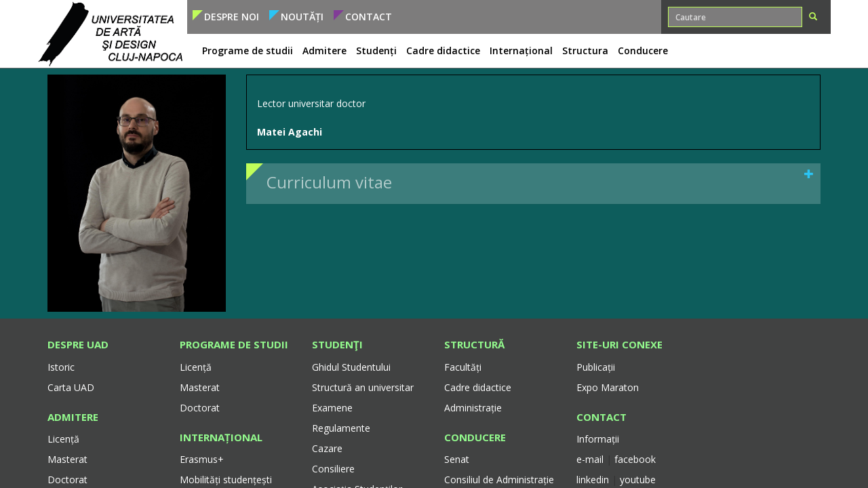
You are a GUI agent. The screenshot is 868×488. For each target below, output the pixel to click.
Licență (63, 439)
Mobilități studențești (226, 480)
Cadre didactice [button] (443, 50)
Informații (598, 439)
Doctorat (67, 480)
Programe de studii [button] (248, 50)
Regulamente (341, 428)
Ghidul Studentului (351, 367)
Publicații (596, 367)
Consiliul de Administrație (499, 480)
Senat (457, 459)
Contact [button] (369, 17)
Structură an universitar (363, 387)
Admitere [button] (324, 50)
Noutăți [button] (302, 17)
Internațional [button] (521, 50)
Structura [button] (585, 50)
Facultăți (463, 367)
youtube (638, 480)
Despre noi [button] (232, 17)
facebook (635, 459)
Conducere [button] (643, 50)
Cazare (327, 448)
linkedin (593, 480)
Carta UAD (71, 387)
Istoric (61, 367)
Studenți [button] (376, 50)
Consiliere (333, 469)
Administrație (473, 408)
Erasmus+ (202, 459)
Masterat (67, 459)
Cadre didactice (478, 387)
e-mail (591, 459)
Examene (332, 408)
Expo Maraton (608, 387)
